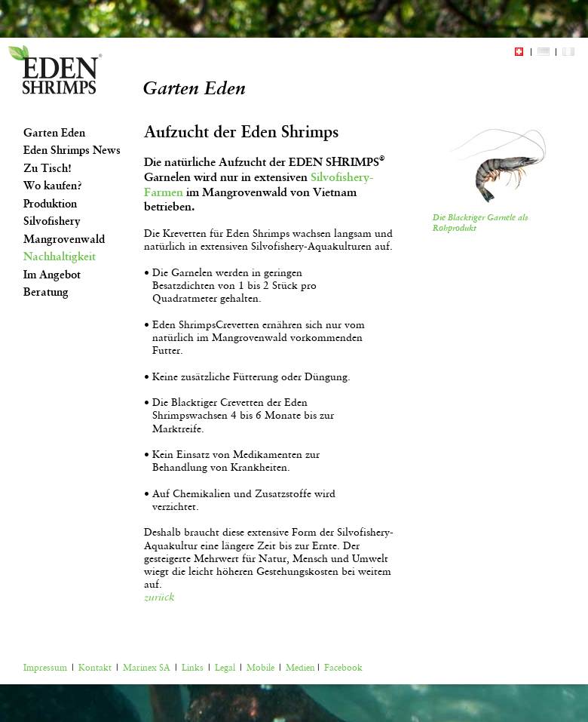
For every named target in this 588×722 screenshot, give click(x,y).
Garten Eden (54, 133)
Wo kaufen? (53, 186)
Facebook (343, 668)
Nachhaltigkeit (60, 257)
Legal (225, 668)
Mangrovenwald (64, 239)
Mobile (260, 668)
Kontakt (95, 668)
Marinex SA (147, 668)
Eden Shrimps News (72, 150)
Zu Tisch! (47, 168)
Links (193, 668)
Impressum (45, 668)
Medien (300, 668)
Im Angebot (52, 275)
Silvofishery (52, 221)
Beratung (46, 292)
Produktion (50, 204)
